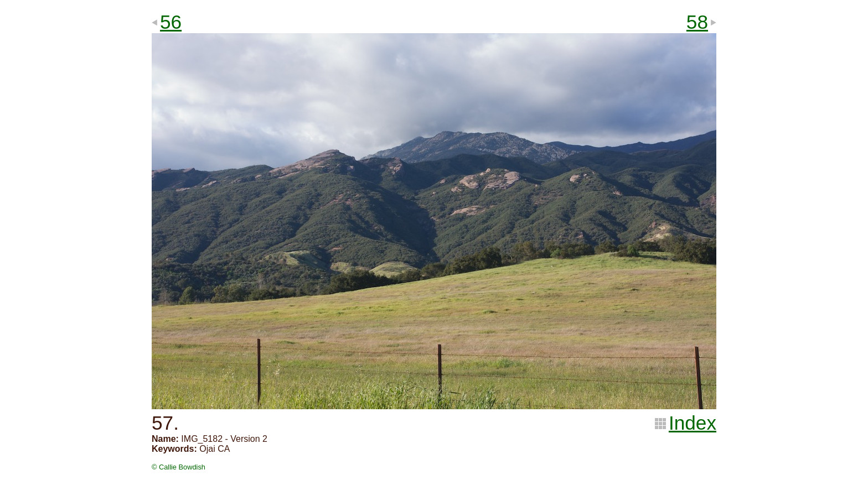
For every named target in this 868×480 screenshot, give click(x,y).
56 (171, 22)
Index (693, 423)
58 (697, 22)
